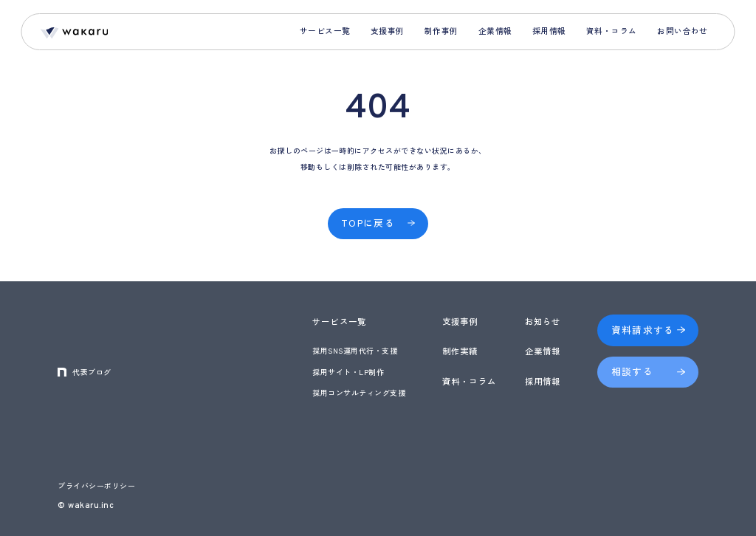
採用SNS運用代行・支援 (355, 350)
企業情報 (495, 31)
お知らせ (543, 321)
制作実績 (460, 351)
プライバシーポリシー (96, 485)
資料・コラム (612, 31)
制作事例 (441, 31)
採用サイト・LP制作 (348, 372)
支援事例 (388, 31)
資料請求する (643, 330)
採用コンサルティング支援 (359, 392)
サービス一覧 (325, 31)
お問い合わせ (683, 31)
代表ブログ (92, 372)
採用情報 (549, 31)
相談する (632, 371)
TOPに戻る (368, 223)
